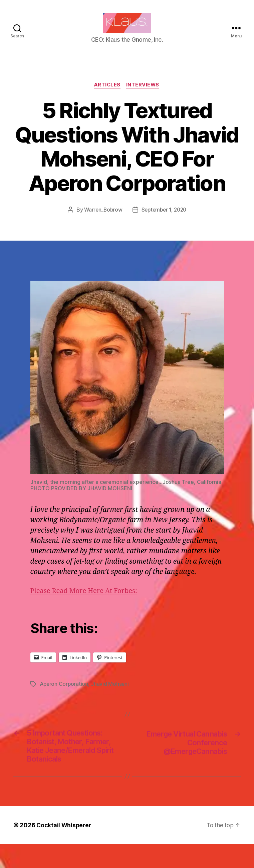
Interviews (144, 95)
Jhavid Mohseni (111, 694)
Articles (107, 95)
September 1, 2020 (164, 220)
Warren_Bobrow (102, 220)
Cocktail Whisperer (64, 849)
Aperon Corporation (64, 694)
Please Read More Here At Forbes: (86, 602)
